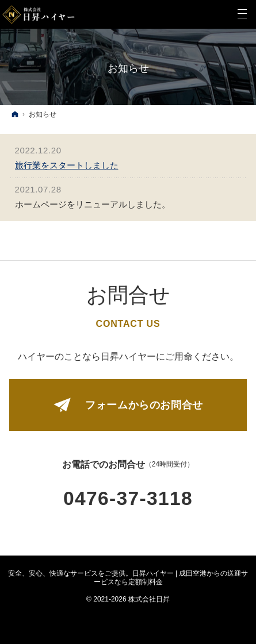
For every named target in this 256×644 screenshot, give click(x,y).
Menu (242, 14)
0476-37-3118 (128, 499)
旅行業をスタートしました (67, 165)
